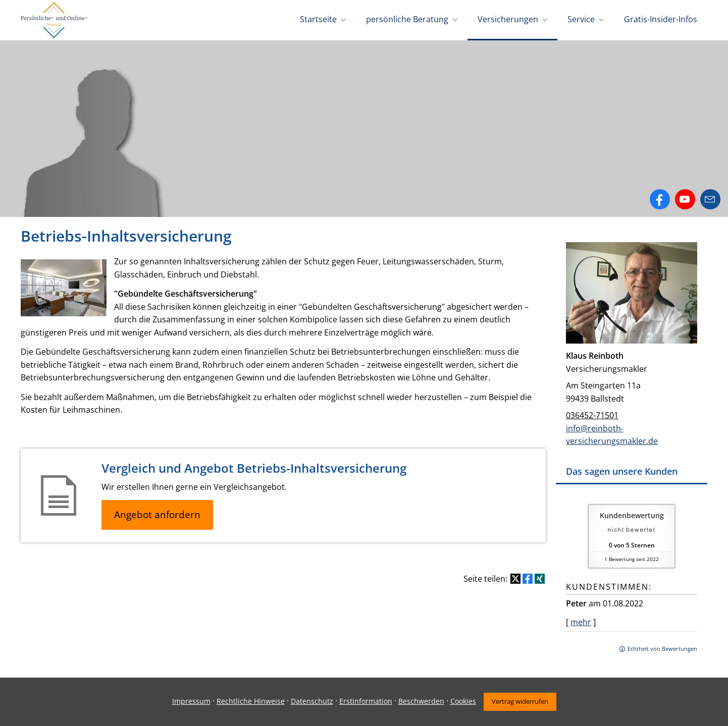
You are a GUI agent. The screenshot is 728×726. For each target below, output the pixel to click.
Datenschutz (312, 701)
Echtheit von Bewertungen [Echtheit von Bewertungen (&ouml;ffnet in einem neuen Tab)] (662, 649)
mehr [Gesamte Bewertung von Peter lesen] (581, 622)
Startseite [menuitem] (318, 19)
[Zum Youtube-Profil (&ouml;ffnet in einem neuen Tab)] (685, 199)
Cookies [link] (463, 701)
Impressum (191, 701)
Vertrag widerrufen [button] (520, 701)
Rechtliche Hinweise (251, 701)
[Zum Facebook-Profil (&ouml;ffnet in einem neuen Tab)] (660, 199)
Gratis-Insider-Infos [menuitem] (661, 19)
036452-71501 (592, 415)
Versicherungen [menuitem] (508, 19)
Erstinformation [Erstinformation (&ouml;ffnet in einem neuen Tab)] (366, 701)
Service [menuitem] (581, 19)
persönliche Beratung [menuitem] (407, 19)
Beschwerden (421, 701)
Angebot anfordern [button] (157, 515)
